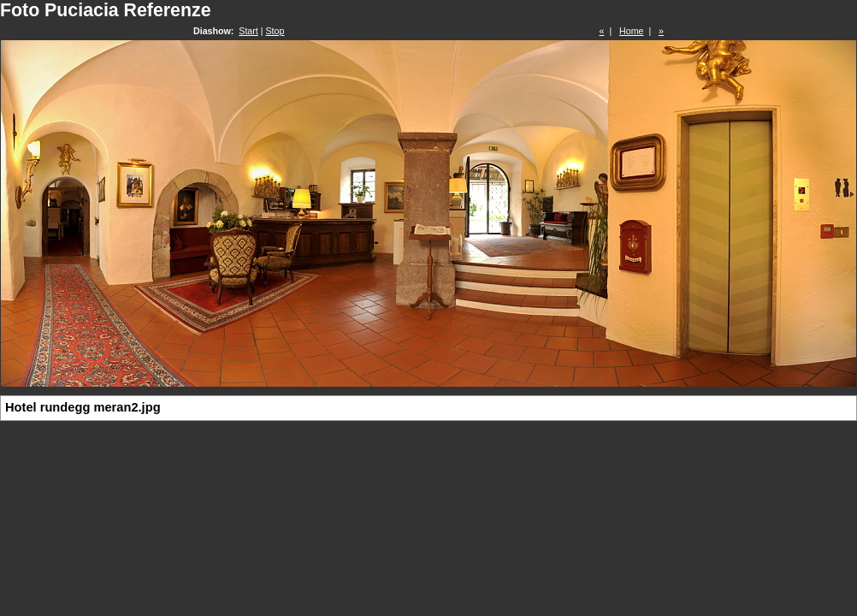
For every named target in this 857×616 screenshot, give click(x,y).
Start (248, 31)
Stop (275, 31)
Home (631, 31)
